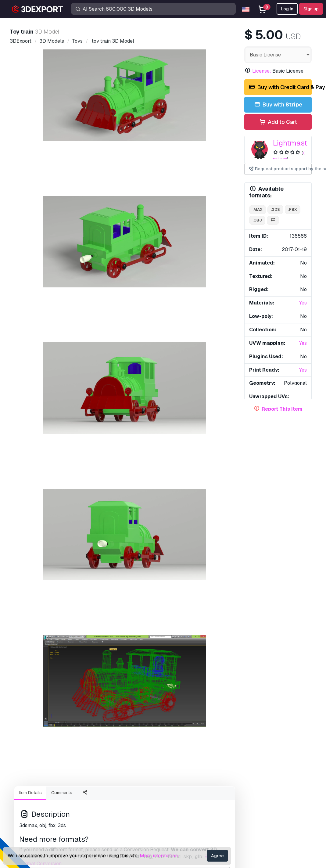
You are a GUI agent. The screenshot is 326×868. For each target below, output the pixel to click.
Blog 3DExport (36, 806)
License (176, 776)
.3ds (275, 209)
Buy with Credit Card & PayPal (280, 87)
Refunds (177, 816)
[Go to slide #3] (125, 212)
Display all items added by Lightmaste (163, 444)
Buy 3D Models (41, 735)
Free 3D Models (37, 766)
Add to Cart (278, 122)
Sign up (311, 9)
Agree (217, 856)
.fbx (293, 209)
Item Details (30, 240)
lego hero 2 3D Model (38, 513)
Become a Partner (40, 796)
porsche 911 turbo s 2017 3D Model (62, 376)
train (28, 351)
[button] (303, 579)
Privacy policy (183, 796)
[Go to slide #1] (47, 212)
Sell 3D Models (37, 786)
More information (159, 856)
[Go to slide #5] (203, 212)
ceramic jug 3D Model (202, 376)
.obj (257, 220)
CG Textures (33, 776)
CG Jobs (29, 816)
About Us (33, 639)
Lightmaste (292, 143)
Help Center (181, 756)
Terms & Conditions (188, 806)
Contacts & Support (196, 735)
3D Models (32, 746)
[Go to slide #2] (86, 212)
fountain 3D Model (111, 513)
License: (262, 71)
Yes (303, 303)
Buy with (278, 105)
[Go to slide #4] (164, 212)
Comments (62, 240)
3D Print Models (38, 756)
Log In (287, 9)
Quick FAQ (179, 766)
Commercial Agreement (193, 786)
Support (176, 746)
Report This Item (282, 409)
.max (258, 209)
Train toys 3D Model (190, 602)
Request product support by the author (280, 169)
